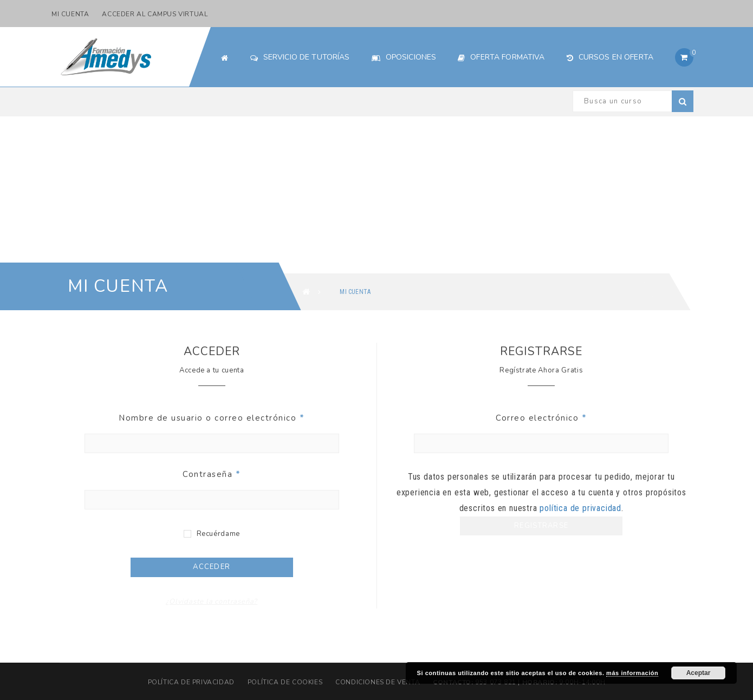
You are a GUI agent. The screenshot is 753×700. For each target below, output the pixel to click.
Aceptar (699, 673)
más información (632, 673)
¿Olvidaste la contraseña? (212, 601)
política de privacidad (580, 508)
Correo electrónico (541, 418)
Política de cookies (285, 682)
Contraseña (212, 474)
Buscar (683, 102)
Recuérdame (212, 534)
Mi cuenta (70, 14)
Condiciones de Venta (378, 682)
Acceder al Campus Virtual (155, 14)
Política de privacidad (191, 682)
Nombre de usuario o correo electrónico (212, 418)
